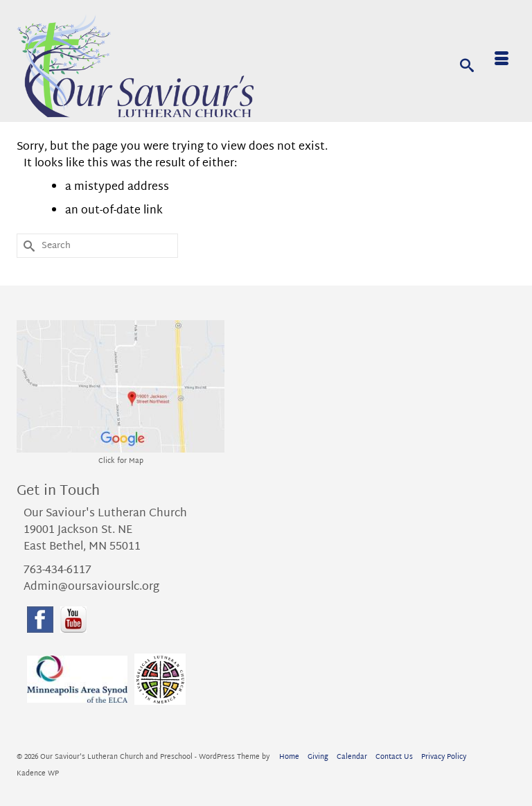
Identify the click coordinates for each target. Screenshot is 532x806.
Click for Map (121, 461)
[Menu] (502, 61)
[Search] (467, 64)
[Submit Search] (27, 246)
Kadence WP (38, 774)
